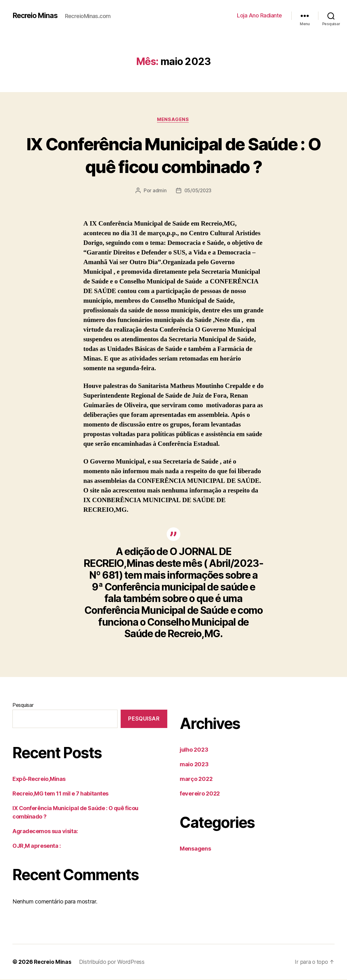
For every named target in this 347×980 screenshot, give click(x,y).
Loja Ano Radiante (259, 15)
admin (159, 191)
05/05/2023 (198, 191)
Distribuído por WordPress (112, 962)
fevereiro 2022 (200, 794)
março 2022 (196, 779)
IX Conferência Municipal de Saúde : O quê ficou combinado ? (173, 155)
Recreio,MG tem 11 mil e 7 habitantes (60, 794)
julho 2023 (194, 750)
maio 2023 (194, 765)
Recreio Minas (36, 16)
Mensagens (173, 120)
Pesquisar (23, 706)
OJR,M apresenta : (37, 846)
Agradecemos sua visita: (45, 831)
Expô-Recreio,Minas (39, 779)
